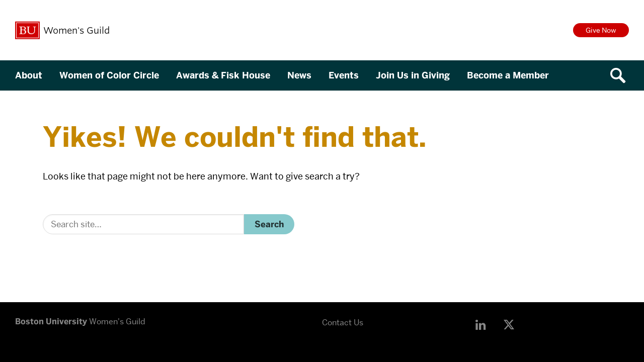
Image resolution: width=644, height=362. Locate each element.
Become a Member (508, 75)
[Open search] (621, 75)
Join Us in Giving (413, 75)
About (29, 75)
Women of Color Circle (109, 75)
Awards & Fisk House (223, 75)
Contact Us (343, 323)
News (299, 75)
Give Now (601, 30)
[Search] (143, 224)
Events (344, 75)
